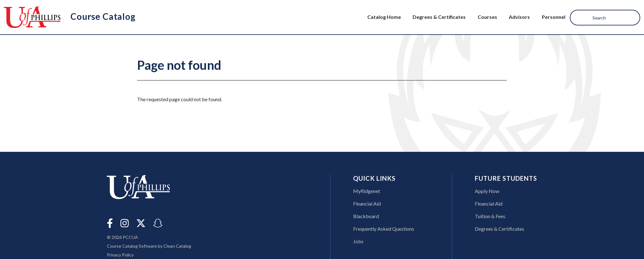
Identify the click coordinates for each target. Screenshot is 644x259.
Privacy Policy (120, 255)
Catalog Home (384, 17)
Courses (487, 17)
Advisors (519, 17)
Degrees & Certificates (439, 17)
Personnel (554, 17)
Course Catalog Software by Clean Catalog (149, 246)
